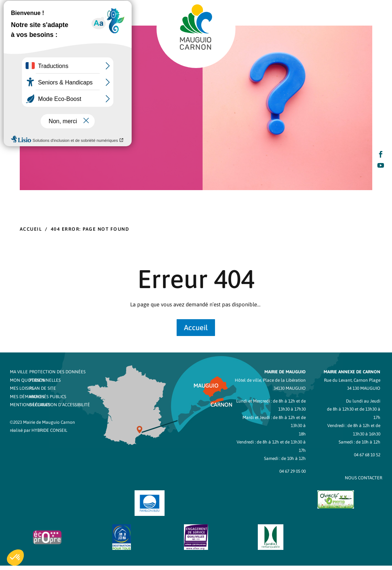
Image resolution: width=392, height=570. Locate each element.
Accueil (196, 327)
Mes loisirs (22, 388)
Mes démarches (27, 397)
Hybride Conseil (49, 430)
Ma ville (19, 372)
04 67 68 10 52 (367, 455)
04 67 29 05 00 (293, 471)
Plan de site (43, 388)
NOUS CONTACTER (363, 478)
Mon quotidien (27, 380)
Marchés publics (48, 397)
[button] (15, 558)
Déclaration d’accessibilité (60, 405)
